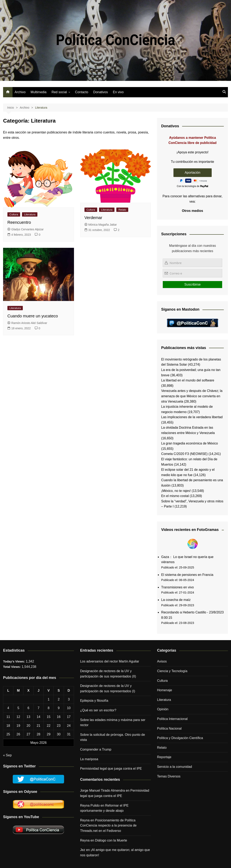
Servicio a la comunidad (174, 767)
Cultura (14, 214)
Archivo (20, 92)
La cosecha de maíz (176, 600)
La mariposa (89, 759)
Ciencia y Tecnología (172, 671)
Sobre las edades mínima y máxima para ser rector (113, 723)
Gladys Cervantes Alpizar (25, 229)
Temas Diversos (169, 776)
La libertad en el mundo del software (188, 380)
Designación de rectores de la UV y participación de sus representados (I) (108, 688)
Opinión (163, 709)
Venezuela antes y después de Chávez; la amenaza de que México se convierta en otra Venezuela (192, 396)
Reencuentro (19, 222)
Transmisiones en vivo (177, 587)
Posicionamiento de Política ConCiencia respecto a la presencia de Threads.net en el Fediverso (108, 826)
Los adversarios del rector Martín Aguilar (110, 661)
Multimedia (39, 92)
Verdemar (93, 218)
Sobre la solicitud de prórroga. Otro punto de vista (113, 737)
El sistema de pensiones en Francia (187, 575)
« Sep (7, 755)
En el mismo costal (175, 496)
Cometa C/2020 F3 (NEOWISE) (184, 454)
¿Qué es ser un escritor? (98, 710)
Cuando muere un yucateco (33, 316)
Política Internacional (172, 719)
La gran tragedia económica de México (189, 443)
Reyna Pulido (90, 805)
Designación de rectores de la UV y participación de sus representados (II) (108, 674)
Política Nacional (169, 728)
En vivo (118, 92)
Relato (122, 210)
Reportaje (164, 757)
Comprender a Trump (96, 749)
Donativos (101, 92)
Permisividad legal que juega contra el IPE (111, 769)
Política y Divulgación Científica (180, 738)
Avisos (162, 661)
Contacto (82, 92)
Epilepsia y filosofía (94, 701)
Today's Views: (14, 661)
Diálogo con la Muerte (111, 840)
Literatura (30, 214)
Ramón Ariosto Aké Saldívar (27, 323)
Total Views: (12, 667)
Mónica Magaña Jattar (101, 225)
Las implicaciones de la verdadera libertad (192, 417)
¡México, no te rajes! (176, 491)
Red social (59, 92)
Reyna (85, 840)
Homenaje (165, 690)
